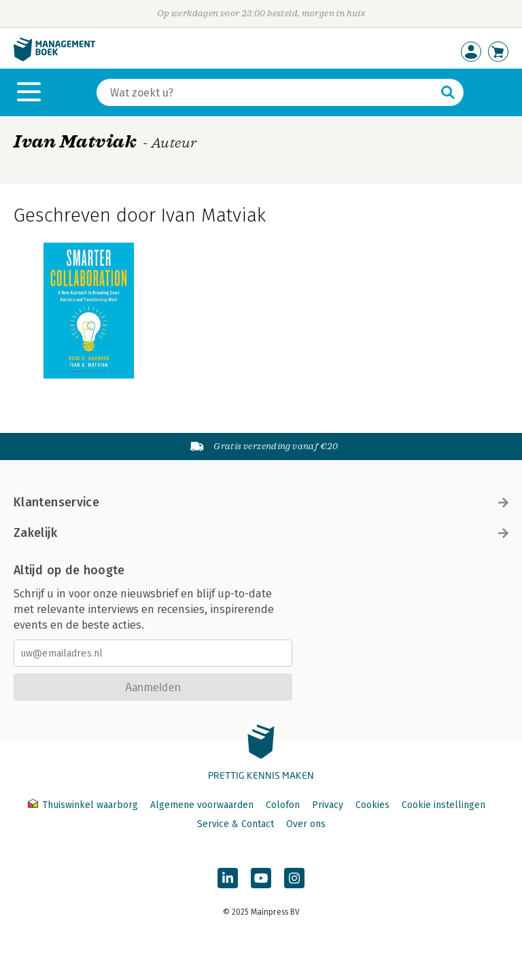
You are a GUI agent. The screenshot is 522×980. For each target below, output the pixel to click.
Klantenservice (261, 502)
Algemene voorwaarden (202, 805)
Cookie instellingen (443, 805)
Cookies (372, 805)
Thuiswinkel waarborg (84, 805)
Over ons (306, 824)
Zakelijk (261, 533)
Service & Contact (236, 824)
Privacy (328, 805)
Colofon (283, 805)
